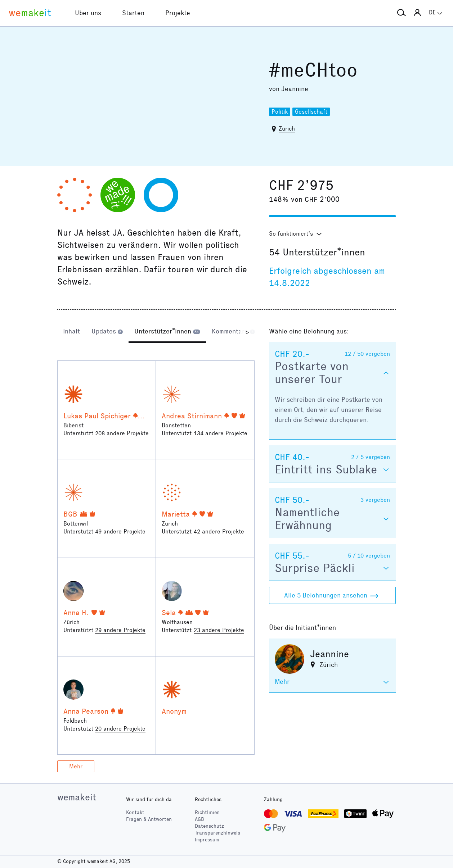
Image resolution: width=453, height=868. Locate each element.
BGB (70, 514)
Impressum (207, 840)
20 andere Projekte (120, 729)
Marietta (176, 514)
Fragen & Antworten (149, 819)
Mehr (76, 766)
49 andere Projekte (120, 531)
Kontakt (135, 812)
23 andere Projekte (219, 630)
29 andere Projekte (120, 630)
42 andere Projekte (219, 531)
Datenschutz (209, 826)
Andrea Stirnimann (192, 416)
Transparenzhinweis (217, 833)
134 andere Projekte (221, 433)
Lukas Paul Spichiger (97, 416)
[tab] (71, 332)
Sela (169, 613)
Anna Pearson (86, 711)
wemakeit (77, 797)
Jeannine (295, 89)
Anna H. (76, 613)
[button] (402, 13)
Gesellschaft (311, 112)
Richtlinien (207, 812)
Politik (280, 112)
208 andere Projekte (122, 433)
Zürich (287, 129)
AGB (199, 819)
